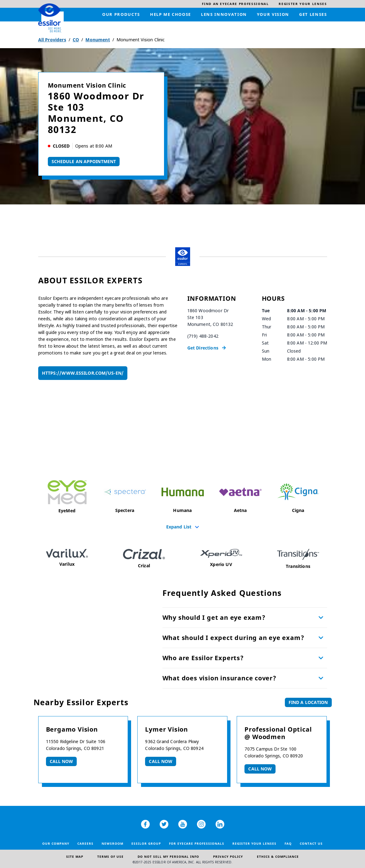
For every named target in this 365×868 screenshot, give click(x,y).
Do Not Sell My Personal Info (168, 857)
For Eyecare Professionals (197, 843)
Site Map (75, 857)
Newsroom (112, 843)
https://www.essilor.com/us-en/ (83, 373)
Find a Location (308, 702)
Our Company (56, 843)
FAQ (288, 843)
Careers (85, 843)
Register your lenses (254, 843)
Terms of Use (110, 857)
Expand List (179, 527)
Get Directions (203, 348)
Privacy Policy (228, 857)
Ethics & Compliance (278, 857)
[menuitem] (235, 4)
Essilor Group (146, 843)
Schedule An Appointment (84, 161)
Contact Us (311, 843)
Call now (62, 761)
